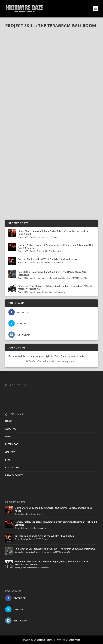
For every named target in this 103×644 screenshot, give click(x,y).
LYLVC (54, 262)
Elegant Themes (45, 640)
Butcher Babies (43, 262)
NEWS (8, 436)
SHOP (8, 460)
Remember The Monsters (54, 292)
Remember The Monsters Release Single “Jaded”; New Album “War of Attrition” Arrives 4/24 (55, 287)
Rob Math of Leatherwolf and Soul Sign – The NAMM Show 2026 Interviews (52, 273)
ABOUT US (11, 429)
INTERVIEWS (12, 444)
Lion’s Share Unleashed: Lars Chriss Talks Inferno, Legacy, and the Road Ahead (53, 233)
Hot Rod (49, 251)
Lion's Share (52, 237)
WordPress (74, 640)
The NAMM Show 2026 (77, 278)
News (39, 292)
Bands (33, 237)
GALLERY (10, 452)
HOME (9, 421)
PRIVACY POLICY (14, 475)
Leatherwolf (52, 278)
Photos (60, 262)
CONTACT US (12, 467)
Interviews (41, 237)
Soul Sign (62, 278)
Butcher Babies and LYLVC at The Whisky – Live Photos (47, 259)
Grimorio (40, 251)
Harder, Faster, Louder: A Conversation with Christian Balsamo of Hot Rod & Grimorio (56, 247)
